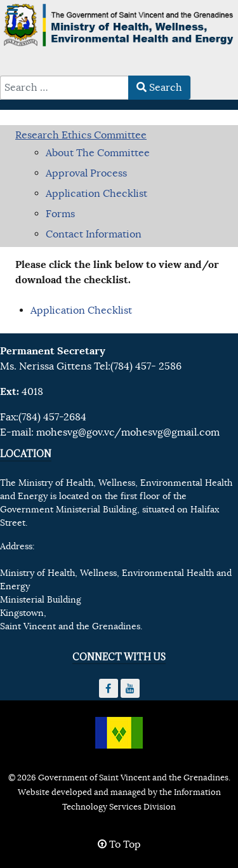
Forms (60, 214)
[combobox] (64, 88)
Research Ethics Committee (81, 135)
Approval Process (86, 173)
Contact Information (94, 234)
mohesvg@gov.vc (75, 432)
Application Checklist (96, 194)
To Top (119, 845)
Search (159, 88)
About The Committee (98, 153)
